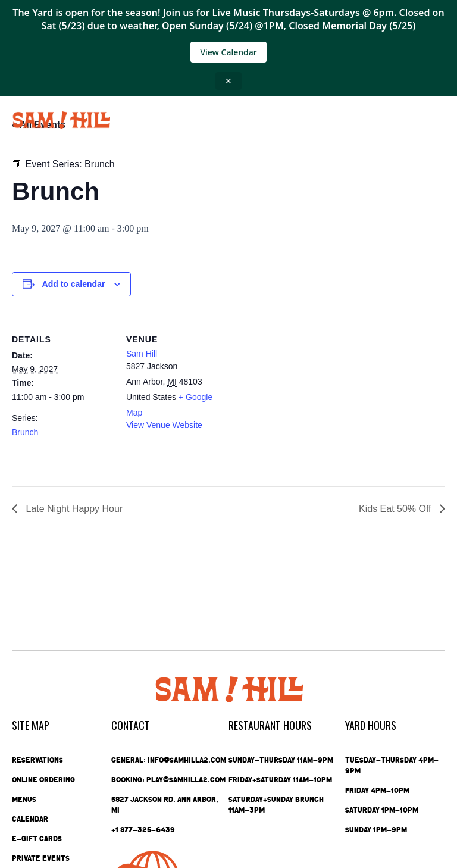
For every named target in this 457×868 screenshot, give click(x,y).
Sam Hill (142, 354)
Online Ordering (43, 780)
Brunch (25, 432)
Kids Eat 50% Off (396, 509)
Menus (24, 800)
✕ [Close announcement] (228, 81)
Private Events (41, 858)
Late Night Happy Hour (73, 509)
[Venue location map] (303, 398)
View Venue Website (164, 425)
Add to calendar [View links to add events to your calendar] (74, 284)
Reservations (37, 760)
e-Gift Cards (37, 839)
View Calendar (228, 52)
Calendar (30, 819)
